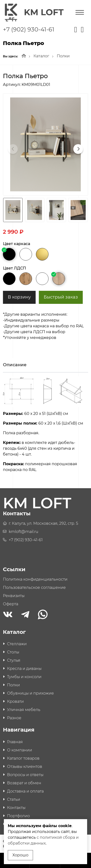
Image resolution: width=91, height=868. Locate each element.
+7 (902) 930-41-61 (29, 29)
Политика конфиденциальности (35, 579)
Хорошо (20, 855)
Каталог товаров (23, 758)
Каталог (41, 56)
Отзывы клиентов (25, 767)
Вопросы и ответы (25, 775)
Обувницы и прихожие (30, 693)
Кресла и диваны (24, 669)
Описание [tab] (15, 365)
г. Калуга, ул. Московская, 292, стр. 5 (43, 523)
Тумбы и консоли (24, 677)
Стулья (14, 660)
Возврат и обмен (24, 783)
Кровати (15, 701)
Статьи (14, 799)
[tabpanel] (45, 427)
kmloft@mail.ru (24, 532)
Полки (63, 56)
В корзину (19, 297)
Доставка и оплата (25, 791)
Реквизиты (14, 596)
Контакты (16, 808)
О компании (20, 750)
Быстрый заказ (61, 297)
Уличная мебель (24, 710)
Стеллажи (17, 644)
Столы (13, 652)
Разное (14, 718)
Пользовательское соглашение (34, 587)
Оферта (11, 604)
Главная (15, 742)
